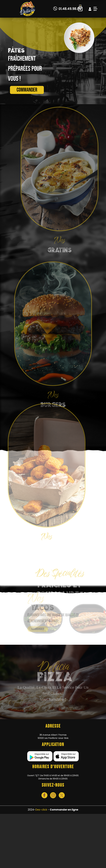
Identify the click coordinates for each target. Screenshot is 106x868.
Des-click (41, 810)
